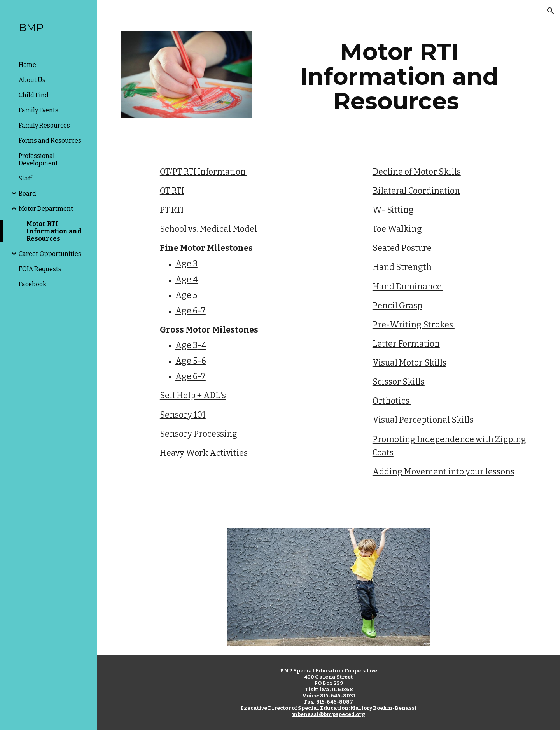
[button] (551, 11)
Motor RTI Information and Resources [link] (54, 231)
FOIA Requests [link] (40, 269)
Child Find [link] (34, 95)
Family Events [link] (38, 110)
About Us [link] (32, 80)
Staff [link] (25, 178)
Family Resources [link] (44, 125)
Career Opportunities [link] (50, 254)
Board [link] (27, 193)
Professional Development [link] (38, 159)
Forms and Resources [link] (50, 141)
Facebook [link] (32, 284)
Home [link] (27, 65)
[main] (399, 76)
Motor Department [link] (46, 209)
